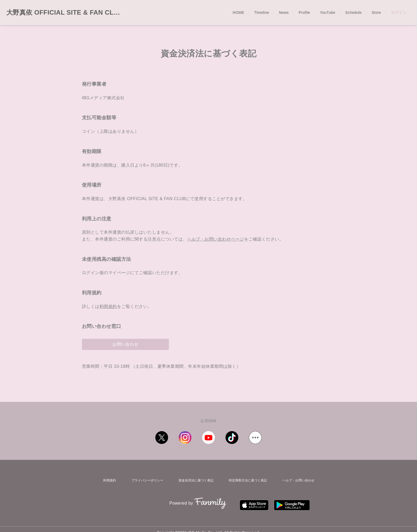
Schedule (353, 13)
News (284, 13)
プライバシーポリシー (144, 479)
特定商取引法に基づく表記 (247, 479)
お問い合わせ (125, 344)
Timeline (262, 13)
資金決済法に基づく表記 (194, 479)
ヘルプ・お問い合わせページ (216, 239)
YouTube (328, 13)
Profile (304, 13)
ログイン (399, 13)
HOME (239, 13)
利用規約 (108, 306)
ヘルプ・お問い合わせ (299, 479)
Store (376, 13)
